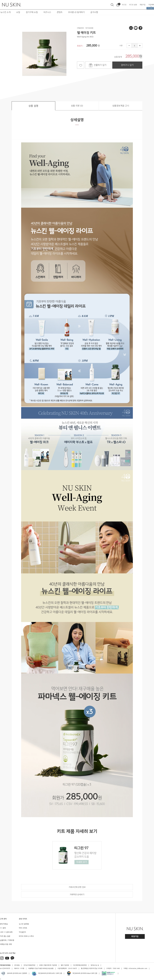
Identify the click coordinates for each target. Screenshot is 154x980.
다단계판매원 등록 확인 (80, 965)
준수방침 (17, 965)
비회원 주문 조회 (6, 944)
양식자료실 (4, 924)
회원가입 (135, 936)
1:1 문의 (3, 928)
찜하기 (81, 65)
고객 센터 (3, 919)
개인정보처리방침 (5, 965)
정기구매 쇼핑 (32, 12)
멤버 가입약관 (65, 965)
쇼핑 (18, 12)
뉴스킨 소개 (6, 12)
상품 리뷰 (77, 106)
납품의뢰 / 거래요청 (7, 940)
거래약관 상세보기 (77, 894)
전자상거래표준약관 (29, 965)
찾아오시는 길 (95, 965)
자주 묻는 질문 (5, 936)
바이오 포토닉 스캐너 (26, 936)
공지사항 (94, 12)
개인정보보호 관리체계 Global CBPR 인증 (82, 973)
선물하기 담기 (100, 65)
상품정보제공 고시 (121, 106)
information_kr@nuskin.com (138, 968)
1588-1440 (116, 968)
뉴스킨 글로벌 (24, 924)
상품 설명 (33, 106)
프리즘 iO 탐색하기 (76, 12)
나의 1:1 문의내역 (6, 932)
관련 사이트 (23, 919)
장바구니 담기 (127, 65)
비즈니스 (47, 12)
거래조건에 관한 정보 (77, 887)
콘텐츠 (60, 12)
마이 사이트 (23, 928)
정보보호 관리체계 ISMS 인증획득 (14, 973)
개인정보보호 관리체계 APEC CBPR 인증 (47, 973)
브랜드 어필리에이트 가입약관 (48, 965)
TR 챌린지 (22, 932)
